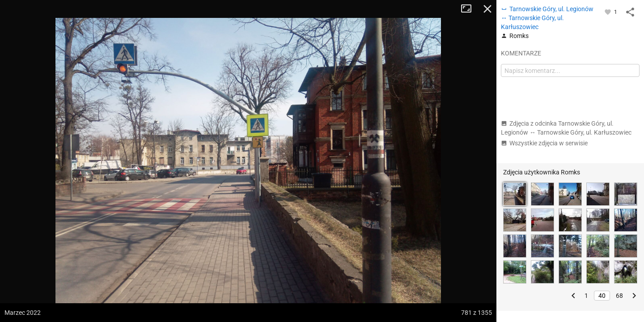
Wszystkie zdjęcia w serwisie (544, 143)
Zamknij (487, 9)
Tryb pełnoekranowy (470, 9)
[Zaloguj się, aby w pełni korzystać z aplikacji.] (608, 12)
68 (619, 296)
